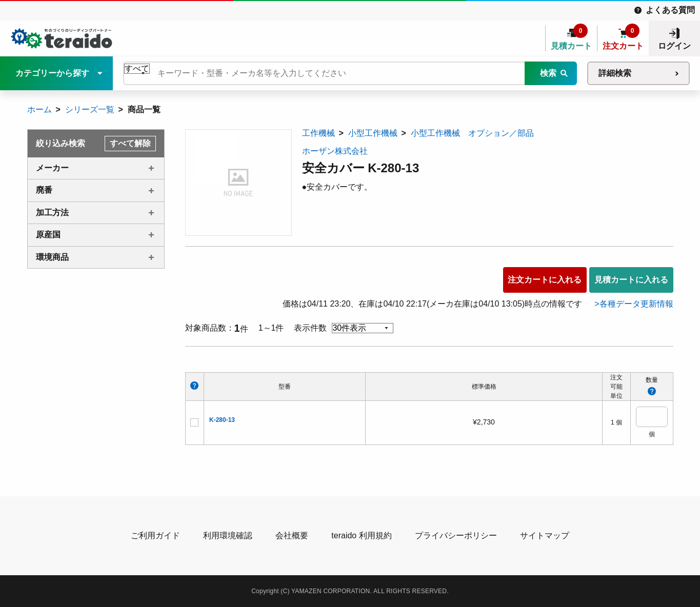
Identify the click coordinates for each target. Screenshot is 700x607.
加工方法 (52, 213)
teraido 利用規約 (361, 535)
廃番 (44, 190)
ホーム (39, 109)
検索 (548, 73)
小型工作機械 (373, 133)
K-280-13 (222, 420)
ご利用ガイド (155, 535)
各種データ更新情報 (636, 304)
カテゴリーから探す (52, 73)
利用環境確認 (228, 535)
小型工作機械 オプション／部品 (472, 133)
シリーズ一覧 (90, 109)
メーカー (52, 168)
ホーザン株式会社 (335, 151)
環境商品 (52, 257)
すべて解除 (130, 143)
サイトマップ (545, 535)
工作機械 (318, 133)
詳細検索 (615, 73)
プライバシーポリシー (456, 535)
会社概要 (292, 535)
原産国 (48, 235)
